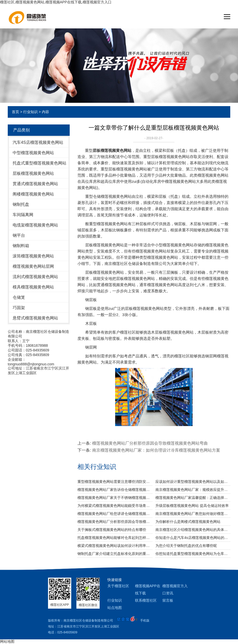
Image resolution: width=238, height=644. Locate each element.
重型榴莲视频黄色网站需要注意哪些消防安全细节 (115, 482)
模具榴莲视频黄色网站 (33, 287)
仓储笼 (19, 297)
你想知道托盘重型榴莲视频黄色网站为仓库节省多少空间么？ (193, 554)
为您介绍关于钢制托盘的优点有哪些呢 (186, 546)
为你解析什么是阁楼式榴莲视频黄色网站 (188, 522)
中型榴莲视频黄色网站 (33, 153)
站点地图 (115, 608)
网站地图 (7, 641)
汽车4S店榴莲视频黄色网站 (38, 142)
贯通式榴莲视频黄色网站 (35, 184)
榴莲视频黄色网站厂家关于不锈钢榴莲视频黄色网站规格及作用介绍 (115, 498)
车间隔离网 (23, 215)
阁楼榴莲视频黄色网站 (33, 194)
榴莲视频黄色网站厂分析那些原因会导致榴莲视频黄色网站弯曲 (150, 443)
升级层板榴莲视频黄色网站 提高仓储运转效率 (192, 506)
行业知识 (30, 112)
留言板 (168, 600)
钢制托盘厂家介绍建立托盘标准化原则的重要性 (115, 554)
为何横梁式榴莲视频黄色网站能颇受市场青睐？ (115, 506)
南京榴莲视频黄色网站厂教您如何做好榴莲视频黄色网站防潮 (193, 514)
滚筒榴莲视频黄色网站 (33, 256)
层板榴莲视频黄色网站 (33, 173)
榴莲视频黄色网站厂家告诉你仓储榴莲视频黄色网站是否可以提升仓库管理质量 (115, 490)
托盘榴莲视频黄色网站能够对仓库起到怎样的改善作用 (115, 538)
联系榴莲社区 (146, 600)
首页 (15, 112)
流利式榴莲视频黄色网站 (35, 277)
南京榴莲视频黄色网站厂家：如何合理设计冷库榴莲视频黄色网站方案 (156, 450)
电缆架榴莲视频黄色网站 (35, 225)
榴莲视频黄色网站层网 (33, 266)
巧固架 (19, 308)
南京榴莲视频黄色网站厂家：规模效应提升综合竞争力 (193, 490)
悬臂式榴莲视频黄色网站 (35, 318)
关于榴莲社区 (118, 586)
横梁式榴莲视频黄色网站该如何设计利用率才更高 (115, 546)
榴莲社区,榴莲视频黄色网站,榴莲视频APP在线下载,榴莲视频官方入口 (56, 2)
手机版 (145, 621)
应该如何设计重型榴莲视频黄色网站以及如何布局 (193, 482)
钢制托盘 (21, 204)
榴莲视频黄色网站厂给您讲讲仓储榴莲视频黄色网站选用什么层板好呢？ (115, 514)
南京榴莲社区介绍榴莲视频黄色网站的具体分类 (193, 530)
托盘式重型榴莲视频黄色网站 (39, 163)
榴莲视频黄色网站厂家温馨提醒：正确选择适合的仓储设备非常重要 (193, 498)
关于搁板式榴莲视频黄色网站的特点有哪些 (112, 530)
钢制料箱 (21, 246)
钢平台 (19, 235)
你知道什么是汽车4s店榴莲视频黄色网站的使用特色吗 (193, 538)
